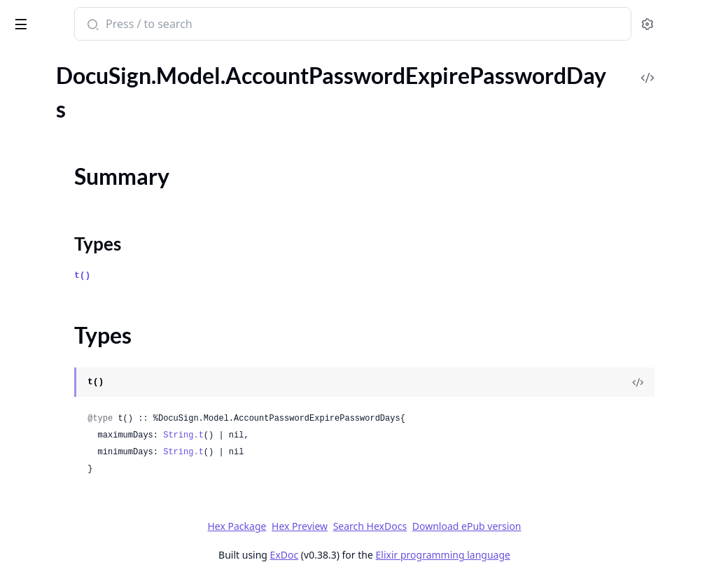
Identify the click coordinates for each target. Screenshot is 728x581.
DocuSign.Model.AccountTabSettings (99, 555)
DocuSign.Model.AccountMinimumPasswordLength (99, 72)
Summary (47, 135)
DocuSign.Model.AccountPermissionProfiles (99, 309)
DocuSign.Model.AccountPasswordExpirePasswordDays (99, 110)
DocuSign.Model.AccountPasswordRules (99, 252)
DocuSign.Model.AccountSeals (83, 366)
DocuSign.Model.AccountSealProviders (99, 347)
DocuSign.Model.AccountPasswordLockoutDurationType (99, 196)
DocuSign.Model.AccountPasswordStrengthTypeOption (99, 290)
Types (38, 152)
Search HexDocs (474, 526)
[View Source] (669, 382)
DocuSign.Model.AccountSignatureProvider (99, 460)
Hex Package (342, 526)
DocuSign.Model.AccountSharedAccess (99, 404)
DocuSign (39, 17)
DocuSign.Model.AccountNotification (99, 91)
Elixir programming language (547, 555)
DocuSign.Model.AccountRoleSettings (99, 328)
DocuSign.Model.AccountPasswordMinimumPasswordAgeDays (99, 215)
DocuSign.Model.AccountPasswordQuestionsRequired (99, 233)
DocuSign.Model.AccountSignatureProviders (99, 498)
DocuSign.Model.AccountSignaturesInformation (99, 536)
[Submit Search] (269, 25)
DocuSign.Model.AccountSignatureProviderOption (99, 479)
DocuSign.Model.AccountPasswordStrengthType (99, 271)
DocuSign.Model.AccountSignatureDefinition (99, 441)
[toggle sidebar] (191, 22)
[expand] (196, 75)
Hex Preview (405, 526)
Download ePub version (571, 526)
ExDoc (389, 555)
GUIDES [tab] (28, 60)
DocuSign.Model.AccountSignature (94, 422)
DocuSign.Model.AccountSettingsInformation (99, 385)
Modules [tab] (90, 60)
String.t (361, 435)
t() (260, 275)
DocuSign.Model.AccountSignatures (97, 517)
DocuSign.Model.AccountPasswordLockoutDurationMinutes (99, 177)
